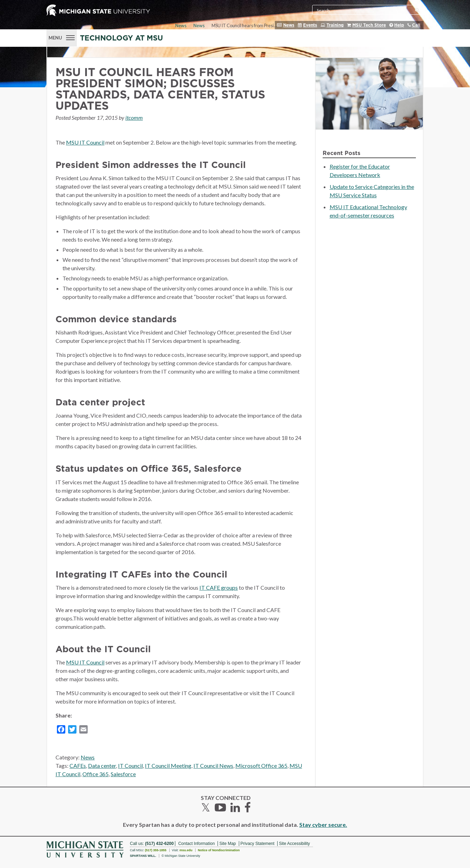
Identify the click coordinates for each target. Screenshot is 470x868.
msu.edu (186, 850)
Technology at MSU (122, 38)
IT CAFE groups (219, 587)
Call (416, 25)
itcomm (134, 117)
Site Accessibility (295, 844)
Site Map (227, 844)
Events (310, 25)
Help (399, 25)
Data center (102, 766)
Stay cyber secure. (323, 825)
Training (335, 25)
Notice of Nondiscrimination (219, 850)
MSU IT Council (85, 142)
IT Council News (213, 766)
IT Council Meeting (168, 766)
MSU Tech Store (369, 25)
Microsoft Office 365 (261, 766)
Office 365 (96, 774)
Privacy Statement (258, 844)
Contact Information (196, 844)
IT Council (130, 766)
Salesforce (123, 774)
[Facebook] (61, 730)
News (289, 25)
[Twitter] (72, 730)
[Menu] (62, 37)
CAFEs (78, 766)
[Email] (83, 730)
